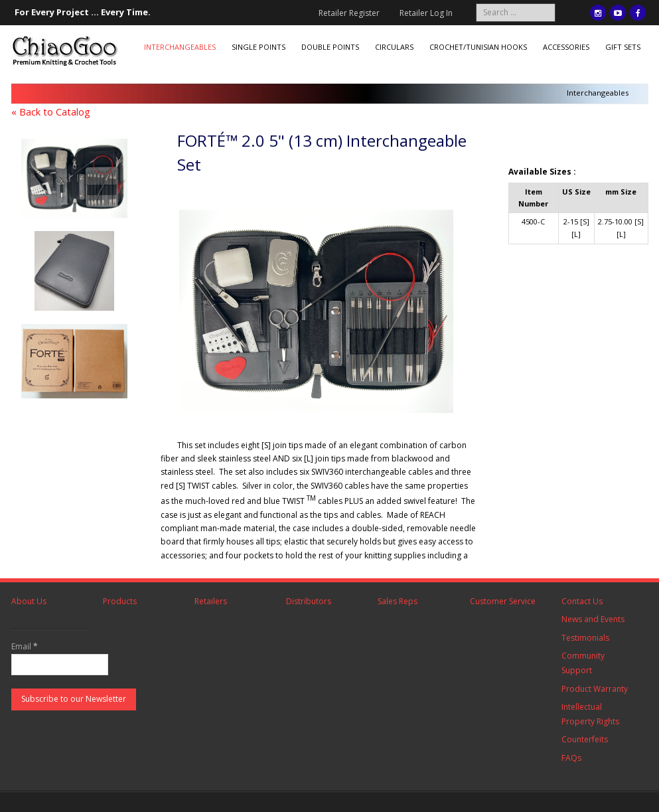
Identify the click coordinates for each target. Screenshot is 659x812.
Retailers (211, 601)
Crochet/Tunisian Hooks (478, 47)
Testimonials (585, 638)
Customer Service (503, 601)
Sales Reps (398, 601)
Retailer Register (349, 13)
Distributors (309, 601)
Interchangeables (180, 47)
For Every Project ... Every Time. (83, 12)
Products (120, 601)
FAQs (571, 758)
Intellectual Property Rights (590, 714)
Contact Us (582, 601)
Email (25, 646)
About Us (29, 601)
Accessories (566, 47)
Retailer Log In (426, 13)
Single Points (258, 47)
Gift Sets (623, 47)
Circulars (394, 47)
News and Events (593, 619)
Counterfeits (585, 739)
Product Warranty (595, 689)
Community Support (583, 663)
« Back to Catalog (51, 112)
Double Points (330, 47)
